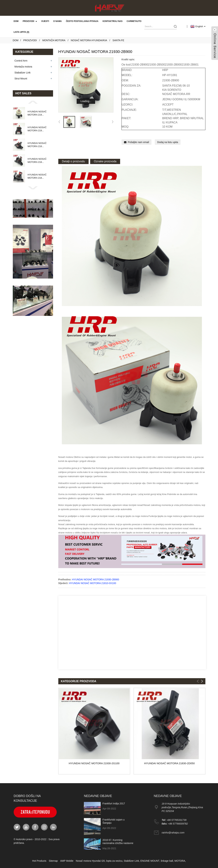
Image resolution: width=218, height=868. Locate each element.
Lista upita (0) (21, 32)
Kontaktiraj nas (113, 21)
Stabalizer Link (23, 73)
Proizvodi (30, 21)
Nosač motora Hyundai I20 (90, 861)
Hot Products (39, 861)
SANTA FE (118, 40)
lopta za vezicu (114, 861)
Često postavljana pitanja (82, 21)
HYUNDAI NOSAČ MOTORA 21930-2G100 (94, 763)
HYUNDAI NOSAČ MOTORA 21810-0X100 (93, 583)
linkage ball (167, 861)
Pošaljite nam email (138, 142)
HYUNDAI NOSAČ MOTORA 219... (37, 113)
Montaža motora (54, 40)
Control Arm (21, 61)
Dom (16, 21)
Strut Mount (21, 79)
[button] (33, 102)
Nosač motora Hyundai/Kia (89, 40)
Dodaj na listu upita (168, 142)
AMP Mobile (67, 861)
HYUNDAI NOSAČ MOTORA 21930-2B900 (96, 579)
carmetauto (134, 21)
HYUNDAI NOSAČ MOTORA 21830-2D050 (169, 763)
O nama (58, 21)
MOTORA (180, 861)
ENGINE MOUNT (150, 861)
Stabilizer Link (131, 861)
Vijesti (45, 21)
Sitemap (53, 861)
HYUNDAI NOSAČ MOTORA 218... (37, 145)
